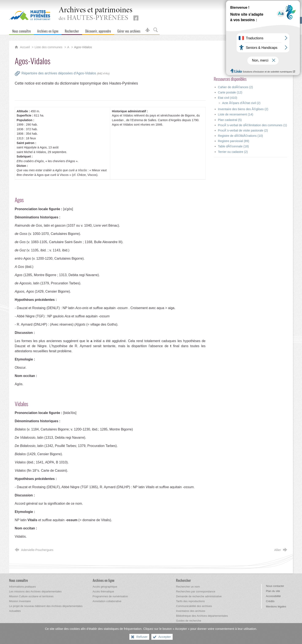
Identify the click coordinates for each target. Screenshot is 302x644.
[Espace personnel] (148, 30)
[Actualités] (15, 611)
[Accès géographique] (105, 587)
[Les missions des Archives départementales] (35, 591)
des (96, 14)
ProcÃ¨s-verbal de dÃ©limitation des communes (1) (253, 125)
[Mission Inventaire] (20, 601)
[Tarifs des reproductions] (190, 601)
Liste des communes (49, 47)
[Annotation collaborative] (107, 601)
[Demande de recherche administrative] (199, 596)
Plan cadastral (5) (230, 120)
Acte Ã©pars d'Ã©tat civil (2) (241, 103)
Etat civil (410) (228, 98)
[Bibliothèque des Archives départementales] (202, 616)
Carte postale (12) (230, 92)
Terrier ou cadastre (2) (233, 152)
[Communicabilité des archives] (194, 606)
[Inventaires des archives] (191, 611)
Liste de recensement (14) (236, 114)
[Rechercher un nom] (188, 587)
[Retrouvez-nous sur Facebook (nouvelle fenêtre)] (136, 18)
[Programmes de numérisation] (110, 596)
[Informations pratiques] (22, 587)
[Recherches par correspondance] (196, 591)
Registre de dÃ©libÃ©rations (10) (240, 136)
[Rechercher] (72, 30)
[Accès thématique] (103, 591)
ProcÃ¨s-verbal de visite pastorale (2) (243, 130)
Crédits (270, 601)
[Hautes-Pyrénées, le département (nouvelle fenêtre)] (30, 15)
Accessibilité (273, 596)
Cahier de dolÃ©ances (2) (236, 87)
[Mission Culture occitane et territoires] (31, 596)
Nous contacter (275, 586)
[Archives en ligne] (48, 30)
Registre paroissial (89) (234, 141)
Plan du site (273, 591)
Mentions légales (276, 606)
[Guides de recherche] (189, 621)
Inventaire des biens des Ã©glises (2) (243, 109)
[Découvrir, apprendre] (98, 30)
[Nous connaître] (22, 30)
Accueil (25, 47)
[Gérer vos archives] (129, 30)
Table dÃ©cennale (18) (234, 146)
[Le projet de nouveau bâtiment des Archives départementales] (46, 606)
